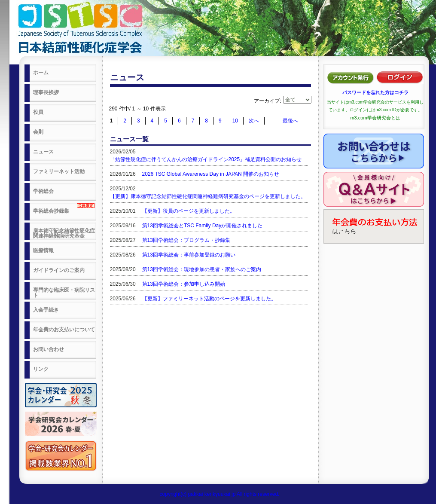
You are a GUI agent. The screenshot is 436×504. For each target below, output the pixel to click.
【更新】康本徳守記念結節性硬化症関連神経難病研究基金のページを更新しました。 (208, 196)
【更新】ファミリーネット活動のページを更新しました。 (209, 299)
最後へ (290, 121)
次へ (254, 121)
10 (235, 121)
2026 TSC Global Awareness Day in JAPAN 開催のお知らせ (211, 174)
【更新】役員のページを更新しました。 (189, 211)
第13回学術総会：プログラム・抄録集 (186, 240)
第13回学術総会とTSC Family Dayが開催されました (203, 226)
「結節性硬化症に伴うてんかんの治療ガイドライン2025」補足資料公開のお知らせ (206, 159)
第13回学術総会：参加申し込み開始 (184, 284)
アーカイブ (267, 101)
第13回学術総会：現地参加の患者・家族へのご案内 (202, 269)
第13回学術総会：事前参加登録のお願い (189, 255)
